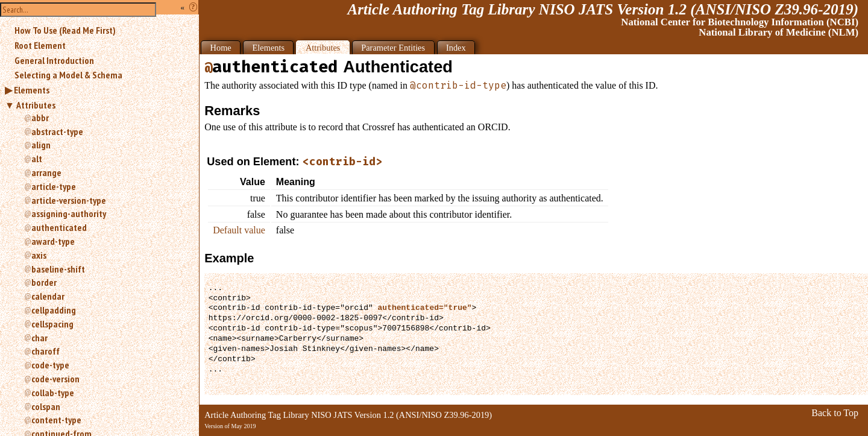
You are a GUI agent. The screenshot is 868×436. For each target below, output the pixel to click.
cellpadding (54, 310)
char (39, 338)
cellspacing (52, 324)
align (41, 145)
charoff (46, 351)
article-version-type (69, 200)
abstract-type (57, 131)
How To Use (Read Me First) (65, 30)
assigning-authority (69, 213)
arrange (46, 172)
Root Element (40, 45)
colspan (46, 406)
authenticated (59, 227)
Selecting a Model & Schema (68, 75)
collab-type (53, 393)
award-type (53, 241)
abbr (40, 118)
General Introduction (54, 60)
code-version (55, 379)
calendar (48, 296)
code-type (50, 365)
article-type (54, 186)
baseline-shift (58, 269)
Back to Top (835, 413)
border (44, 282)
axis (39, 255)
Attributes (36, 105)
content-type (56, 420)
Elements (32, 90)
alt (37, 159)
